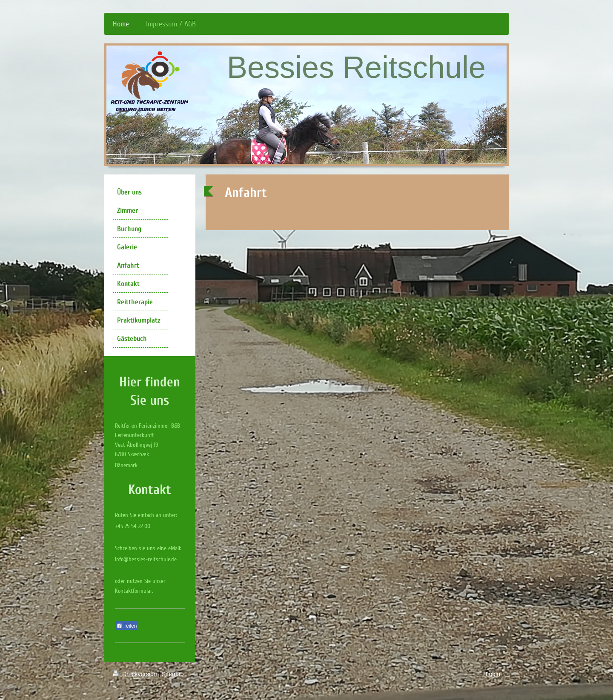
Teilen (127, 626)
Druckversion (136, 674)
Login (493, 674)
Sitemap (173, 674)
